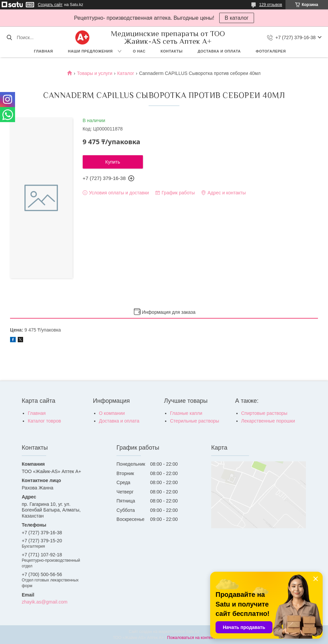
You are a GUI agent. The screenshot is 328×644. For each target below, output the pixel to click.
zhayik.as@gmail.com (45, 602)
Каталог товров (44, 421)
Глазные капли (186, 413)
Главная (43, 51)
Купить (113, 162)
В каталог (236, 18)
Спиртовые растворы (264, 413)
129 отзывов (271, 5)
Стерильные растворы (195, 421)
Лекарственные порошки (268, 421)
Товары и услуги (95, 73)
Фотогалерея (271, 51)
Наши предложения (90, 51)
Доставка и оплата (219, 51)
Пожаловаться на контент (191, 638)
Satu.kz (192, 632)
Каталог (126, 73)
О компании (112, 413)
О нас (139, 51)
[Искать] (9, 37)
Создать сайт (50, 5)
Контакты (172, 51)
